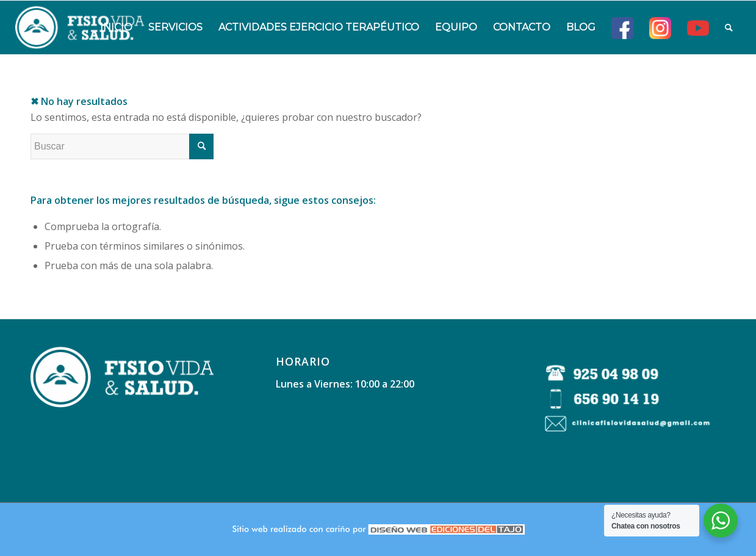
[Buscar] (729, 27)
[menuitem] (116, 27)
